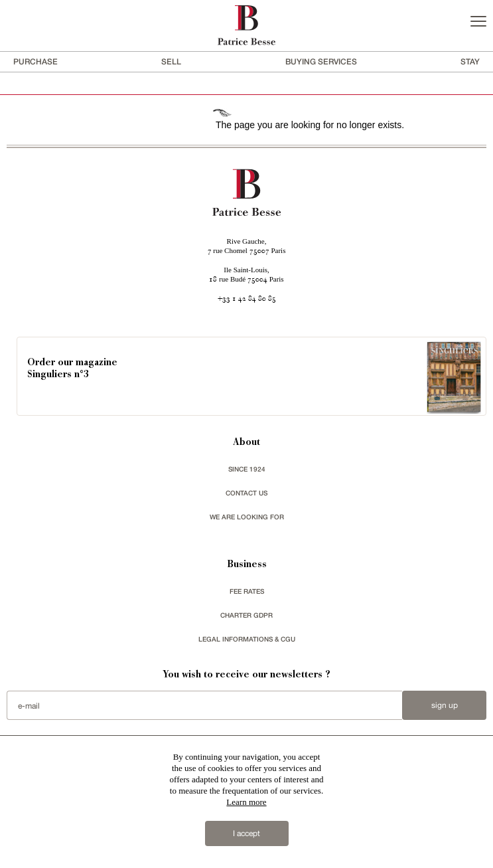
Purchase (35, 61)
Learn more (246, 802)
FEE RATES (247, 591)
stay (470, 61)
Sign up (445, 705)
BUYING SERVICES (321, 61)
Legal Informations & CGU (247, 639)
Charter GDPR (246, 615)
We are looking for (247, 517)
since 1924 (247, 469)
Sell (171, 61)
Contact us (246, 493)
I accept (246, 833)
